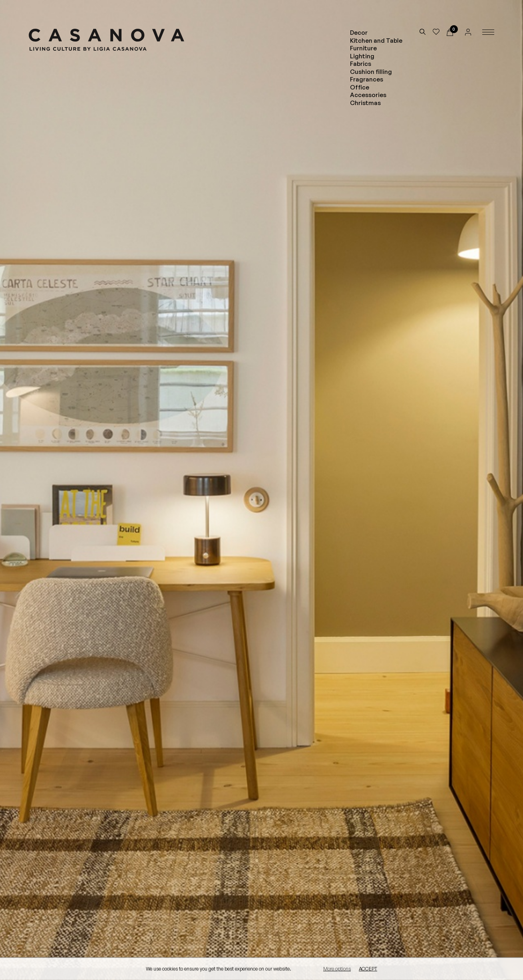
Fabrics (361, 64)
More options (337, 969)
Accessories (368, 95)
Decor (359, 33)
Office (360, 87)
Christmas (365, 103)
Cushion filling (371, 72)
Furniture (363, 48)
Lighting (362, 56)
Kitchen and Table (376, 41)
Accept (368, 969)
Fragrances (367, 79)
